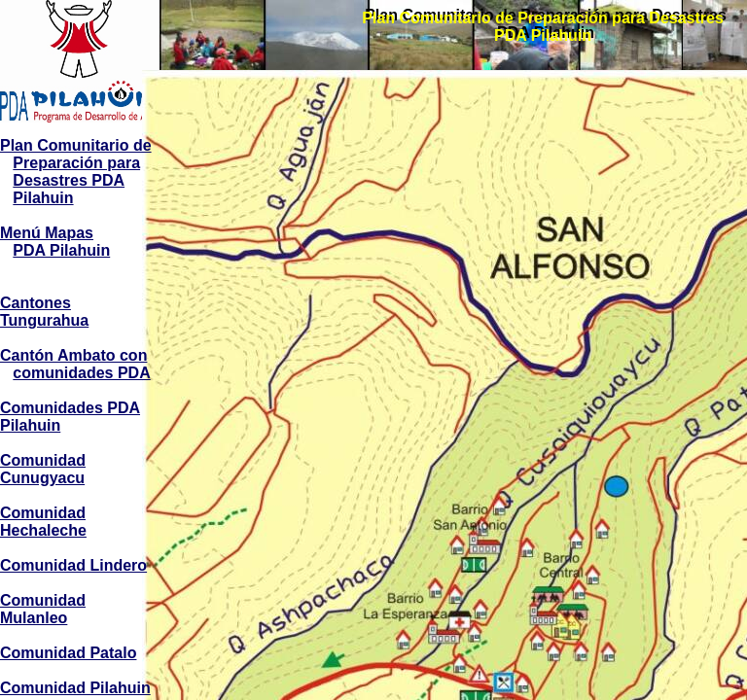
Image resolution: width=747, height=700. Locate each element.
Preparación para (76, 163)
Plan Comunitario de (76, 145)
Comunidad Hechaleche (43, 522)
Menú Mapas (47, 233)
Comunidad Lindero (73, 565)
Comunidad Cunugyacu (43, 469)
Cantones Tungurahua (44, 312)
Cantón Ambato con (73, 355)
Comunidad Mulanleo (43, 609)
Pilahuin (43, 198)
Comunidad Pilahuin (75, 688)
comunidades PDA (81, 373)
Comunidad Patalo (68, 653)
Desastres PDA (69, 180)
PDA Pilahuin (61, 250)
